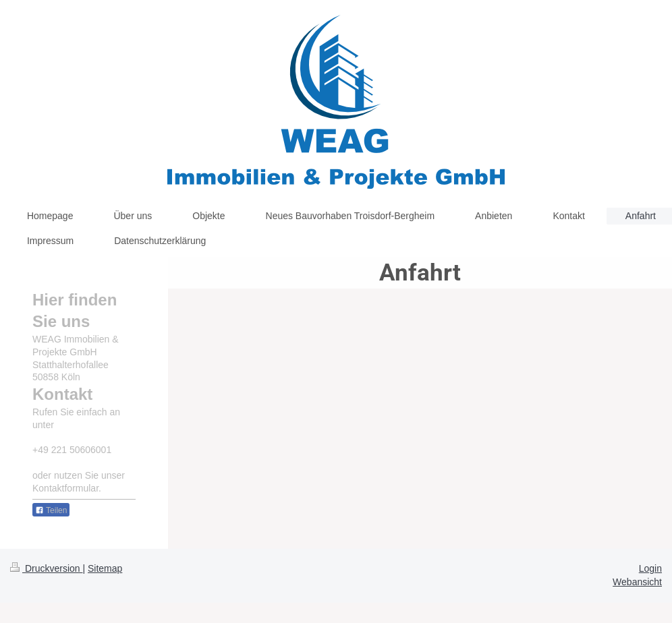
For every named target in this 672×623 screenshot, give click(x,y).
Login (650, 568)
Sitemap (105, 568)
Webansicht (637, 582)
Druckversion (46, 568)
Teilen (51, 510)
